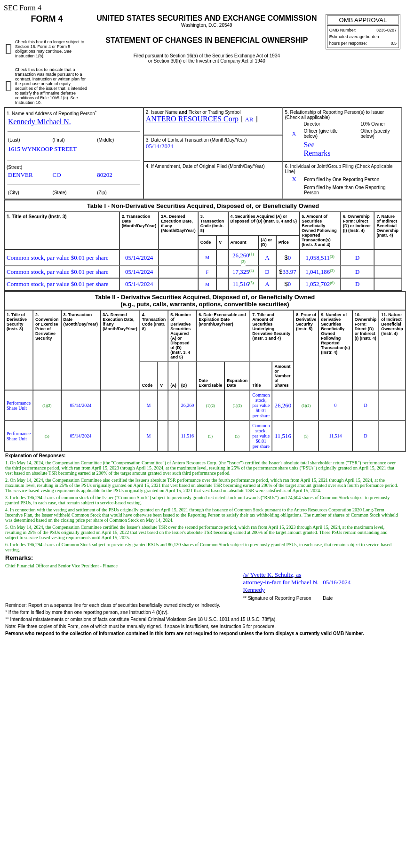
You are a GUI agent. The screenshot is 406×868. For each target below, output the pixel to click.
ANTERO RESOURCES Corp (192, 119)
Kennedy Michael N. (40, 122)
